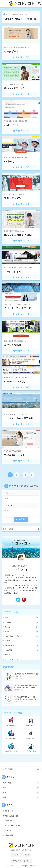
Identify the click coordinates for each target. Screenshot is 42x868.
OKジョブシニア (22, 646)
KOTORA (22, 641)
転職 (21, 788)
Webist (22, 655)
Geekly (22, 627)
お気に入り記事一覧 (10, 816)
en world (22, 622)
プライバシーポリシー (11, 826)
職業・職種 (21, 783)
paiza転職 (22, 650)
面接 (21, 797)
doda (22, 618)
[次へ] (32, 475)
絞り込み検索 (8, 835)
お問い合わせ (8, 811)
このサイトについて (10, 821)
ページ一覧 (7, 830)
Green (22, 632)
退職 (21, 792)
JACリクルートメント (22, 636)
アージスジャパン (22, 659)
